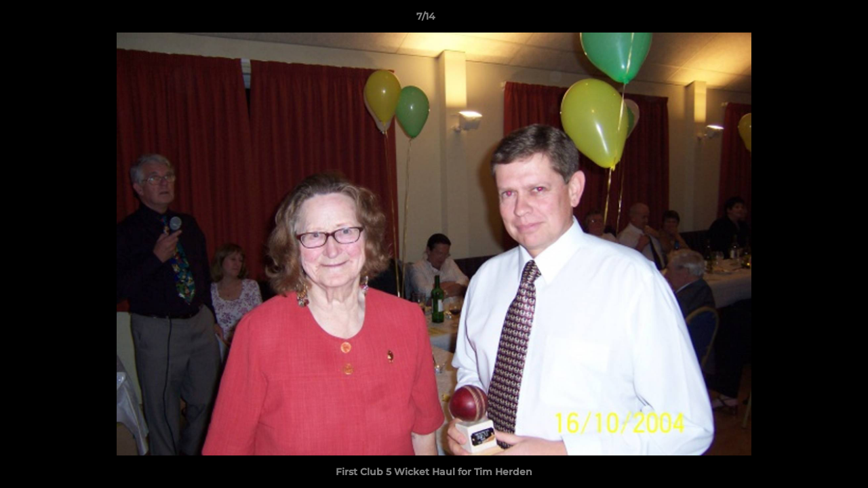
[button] (811, 20)
